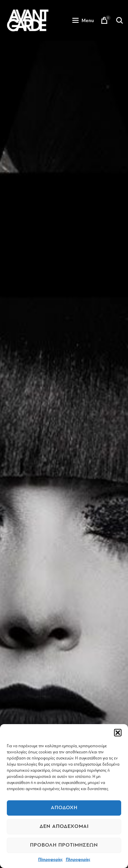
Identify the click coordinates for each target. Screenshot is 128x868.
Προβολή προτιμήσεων (64, 845)
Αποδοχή (64, 808)
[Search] (119, 20)
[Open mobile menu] (83, 20)
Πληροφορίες (50, 859)
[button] (118, 733)
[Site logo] (28, 20)
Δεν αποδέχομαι (64, 826)
